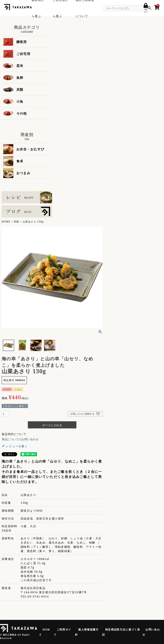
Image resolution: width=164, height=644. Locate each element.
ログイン (146, 9)
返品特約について (14, 434)
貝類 (16, 222)
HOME (6, 222)
